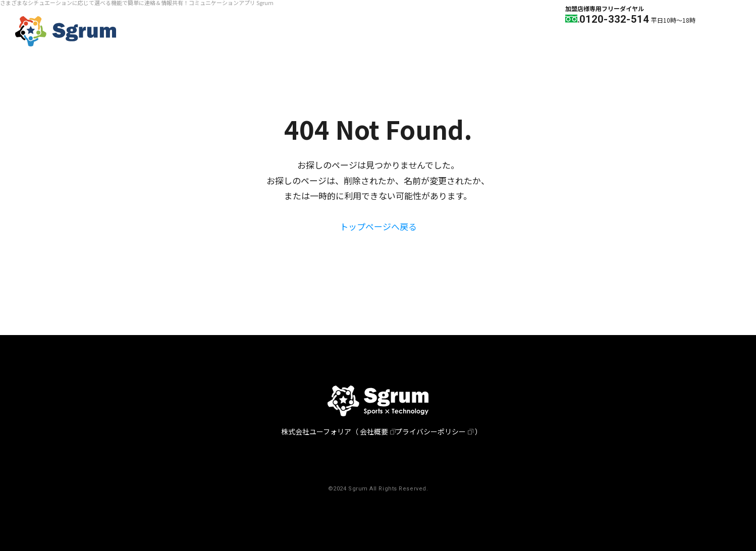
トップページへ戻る (378, 226)
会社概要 (374, 431)
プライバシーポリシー (430, 431)
